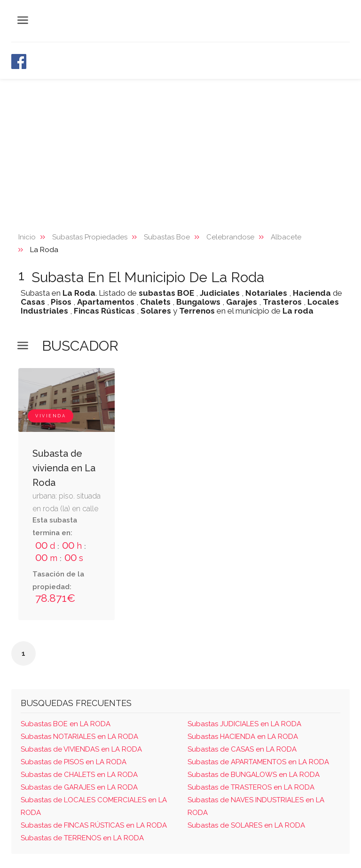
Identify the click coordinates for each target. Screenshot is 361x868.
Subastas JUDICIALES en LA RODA (244, 724)
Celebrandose (230, 237)
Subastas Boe (167, 237)
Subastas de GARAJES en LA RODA (79, 787)
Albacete (286, 237)
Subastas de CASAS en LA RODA (242, 749)
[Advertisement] (180, 149)
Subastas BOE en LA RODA (66, 724)
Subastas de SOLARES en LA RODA (246, 825)
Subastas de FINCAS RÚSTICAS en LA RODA (94, 825)
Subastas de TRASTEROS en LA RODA (251, 787)
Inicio (27, 237)
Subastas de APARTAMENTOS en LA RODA (258, 762)
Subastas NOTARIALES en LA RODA (79, 737)
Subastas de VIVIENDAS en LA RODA (81, 749)
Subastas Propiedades (90, 237)
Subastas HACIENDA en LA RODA (243, 737)
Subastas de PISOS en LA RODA (74, 762)
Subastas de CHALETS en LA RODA (79, 775)
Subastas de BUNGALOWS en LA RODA (254, 775)
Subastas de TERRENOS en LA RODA (82, 838)
